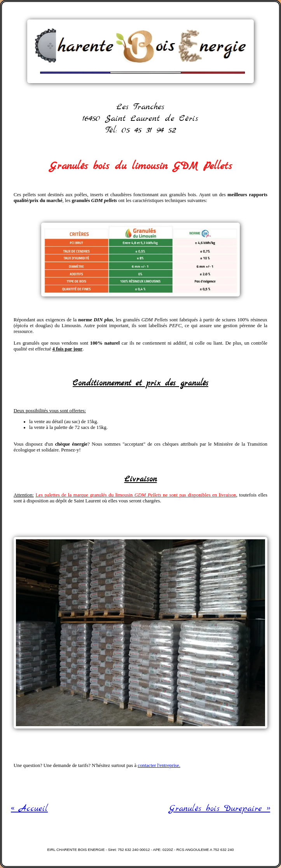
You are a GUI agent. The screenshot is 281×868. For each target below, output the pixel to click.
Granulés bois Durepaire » (220, 809)
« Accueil (29, 809)
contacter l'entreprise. (159, 765)
